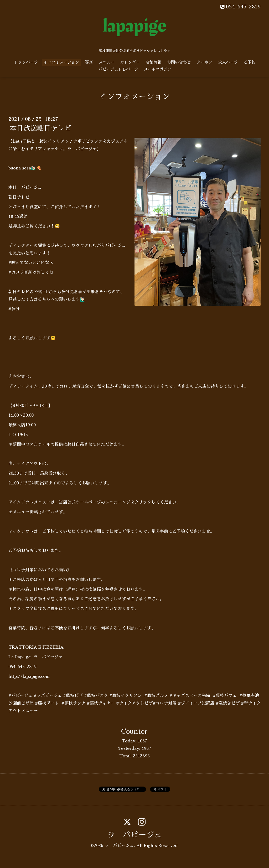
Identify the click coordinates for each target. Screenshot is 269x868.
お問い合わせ (179, 62)
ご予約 (249, 62)
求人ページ (228, 62)
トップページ (26, 62)
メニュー (106, 62)
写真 (89, 62)
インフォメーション (61, 62)
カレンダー (130, 62)
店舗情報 (153, 62)
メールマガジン (157, 69)
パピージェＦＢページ (118, 69)
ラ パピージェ (134, 835)
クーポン (204, 62)
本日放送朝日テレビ (40, 128)
